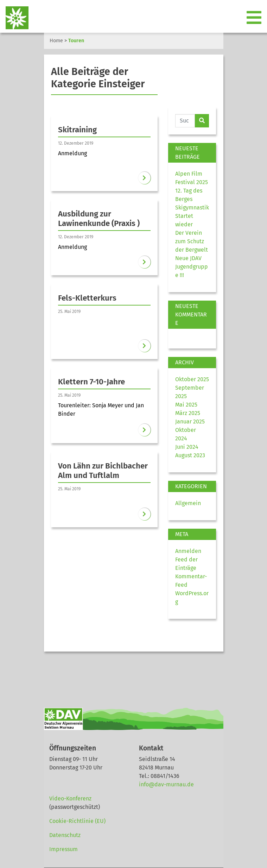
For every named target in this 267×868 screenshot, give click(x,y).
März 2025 (188, 413)
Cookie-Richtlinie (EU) (77, 821)
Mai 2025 (186, 405)
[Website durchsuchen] (185, 121)
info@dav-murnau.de (166, 784)
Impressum (63, 849)
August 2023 (190, 455)
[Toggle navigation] (255, 18)
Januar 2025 (190, 422)
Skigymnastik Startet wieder (192, 216)
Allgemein (188, 503)
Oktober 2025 (192, 379)
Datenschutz (65, 835)
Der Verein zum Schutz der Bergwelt (192, 241)
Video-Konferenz (70, 798)
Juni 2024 (187, 447)
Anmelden (188, 551)
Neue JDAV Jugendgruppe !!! (192, 267)
